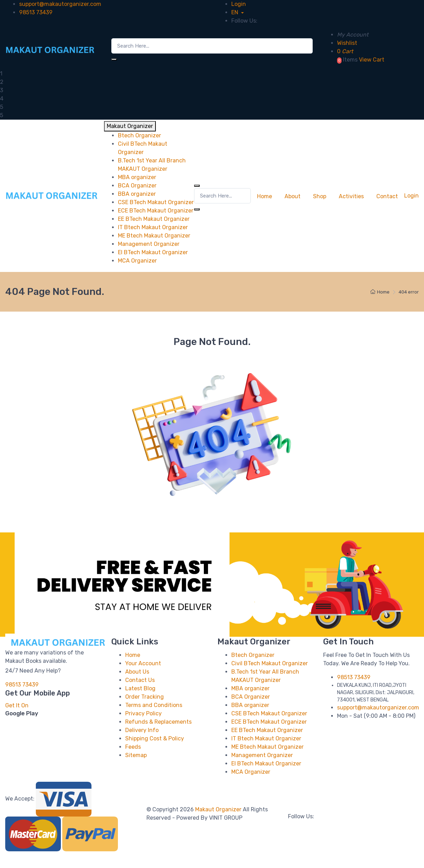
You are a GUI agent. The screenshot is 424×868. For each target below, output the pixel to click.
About (293, 196)
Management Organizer (262, 755)
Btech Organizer (253, 655)
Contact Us (140, 680)
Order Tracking (145, 697)
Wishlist (347, 43)
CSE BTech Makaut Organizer (269, 713)
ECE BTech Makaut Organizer (269, 722)
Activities (351, 196)
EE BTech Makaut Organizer (267, 730)
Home (265, 196)
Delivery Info (142, 730)
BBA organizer (250, 705)
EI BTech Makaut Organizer (266, 763)
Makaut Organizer (219, 809)
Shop (320, 196)
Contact (387, 196)
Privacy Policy (143, 713)
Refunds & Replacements (158, 722)
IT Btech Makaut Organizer (266, 738)
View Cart (372, 60)
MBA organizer (250, 688)
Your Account (143, 663)
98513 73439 (36, 12)
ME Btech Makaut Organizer (267, 747)
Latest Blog (140, 688)
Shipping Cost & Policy (155, 738)
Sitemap (136, 755)
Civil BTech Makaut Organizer (270, 663)
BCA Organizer (251, 697)
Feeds (133, 747)
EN (235, 12)
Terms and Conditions (154, 705)
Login (239, 4)
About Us (137, 672)
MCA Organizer (251, 772)
